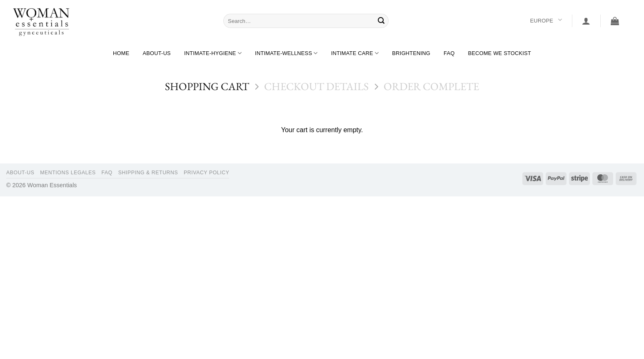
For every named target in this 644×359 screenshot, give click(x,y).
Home (121, 53)
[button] (586, 21)
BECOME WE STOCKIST (499, 53)
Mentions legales (68, 173)
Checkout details (316, 87)
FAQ (449, 53)
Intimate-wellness (286, 53)
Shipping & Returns (148, 173)
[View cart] (615, 21)
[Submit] (381, 21)
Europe (546, 21)
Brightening (411, 53)
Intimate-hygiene (213, 53)
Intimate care (355, 53)
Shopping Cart (207, 87)
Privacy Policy (206, 173)
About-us (156, 53)
